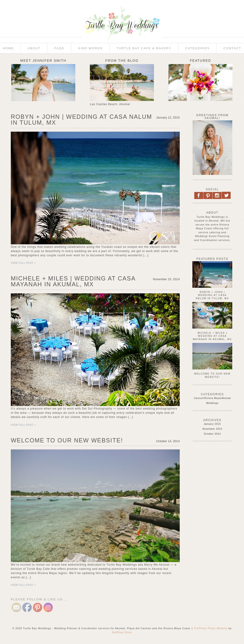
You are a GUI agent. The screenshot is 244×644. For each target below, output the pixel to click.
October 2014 (212, 434)
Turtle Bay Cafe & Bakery (144, 48)
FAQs (59, 48)
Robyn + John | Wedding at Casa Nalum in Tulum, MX (81, 120)
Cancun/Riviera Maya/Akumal (212, 398)
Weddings (212, 403)
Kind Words (90, 48)
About (34, 48)
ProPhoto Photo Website (211, 628)
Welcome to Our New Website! (67, 440)
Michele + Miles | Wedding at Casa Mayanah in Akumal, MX (73, 281)
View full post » (23, 263)
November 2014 (212, 429)
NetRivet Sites (122, 632)
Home (8, 48)
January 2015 (212, 424)
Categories (197, 48)
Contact (232, 48)
